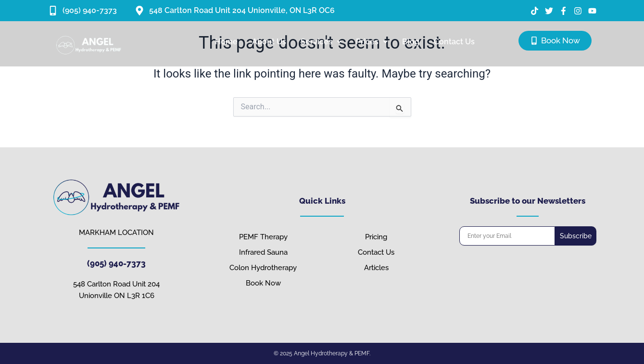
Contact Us (454, 42)
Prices (372, 42)
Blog (411, 42)
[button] (321, 42)
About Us (269, 42)
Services (321, 42)
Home (226, 42)
